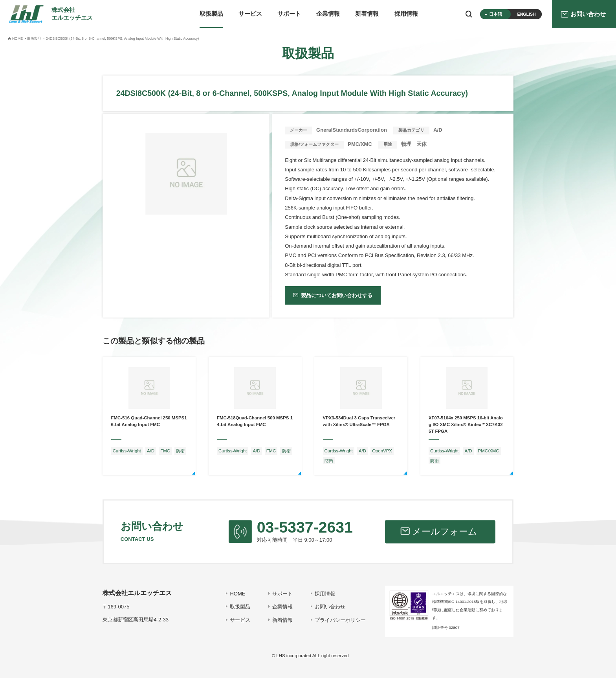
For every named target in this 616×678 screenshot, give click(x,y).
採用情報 (406, 14)
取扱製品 (211, 14)
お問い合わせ (330, 607)
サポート (289, 14)
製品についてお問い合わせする (337, 295)
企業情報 (328, 14)
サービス (250, 14)
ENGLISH (527, 14)
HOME (237, 594)
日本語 (496, 14)
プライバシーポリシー (340, 620)
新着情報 (367, 14)
